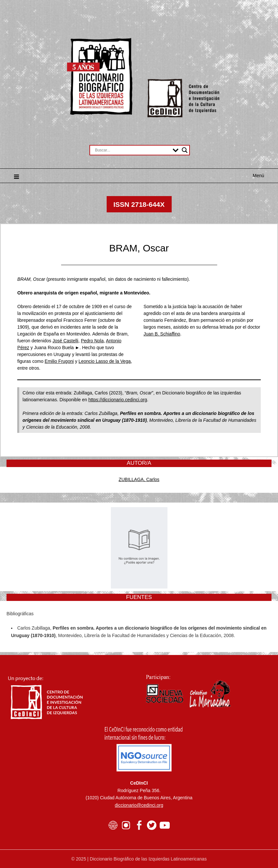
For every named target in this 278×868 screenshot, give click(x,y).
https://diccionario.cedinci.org (118, 400)
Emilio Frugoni (59, 361)
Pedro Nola (92, 341)
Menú (258, 176)
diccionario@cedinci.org (139, 805)
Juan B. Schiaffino (162, 334)
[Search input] (132, 150)
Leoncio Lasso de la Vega (105, 361)
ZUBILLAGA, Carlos (139, 479)
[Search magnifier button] (185, 150)
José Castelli (66, 341)
